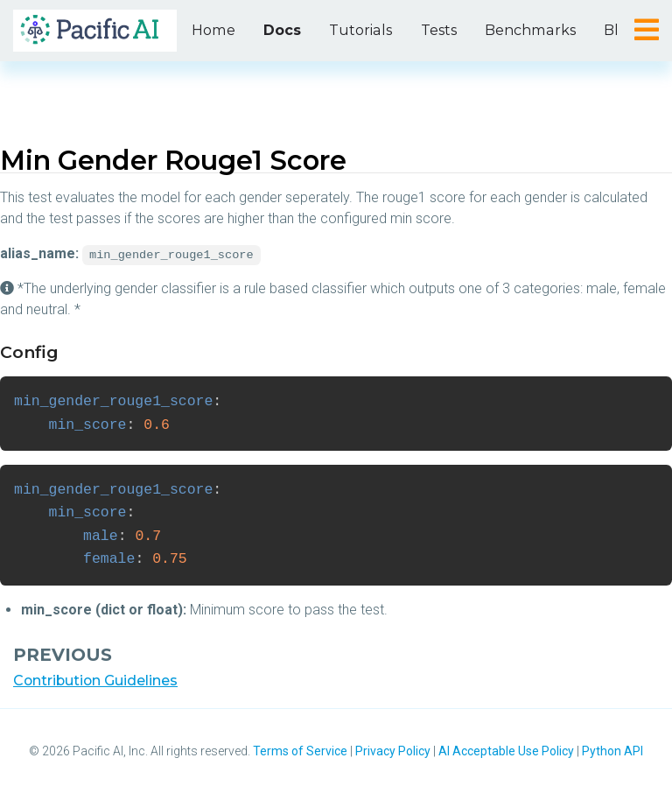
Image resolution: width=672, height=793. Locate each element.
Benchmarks (522, 30)
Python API (612, 751)
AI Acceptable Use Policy (506, 751)
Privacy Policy (393, 751)
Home (212, 30)
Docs (280, 30)
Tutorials (357, 30)
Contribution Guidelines (97, 681)
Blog (611, 30)
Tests (433, 30)
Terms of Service (300, 751)
